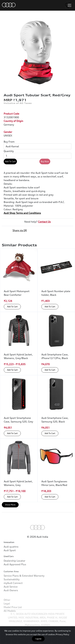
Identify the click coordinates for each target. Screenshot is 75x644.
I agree (38, 639)
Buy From (9, 142)
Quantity (9, 151)
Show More (10, 505)
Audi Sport (10, 561)
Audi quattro (11, 557)
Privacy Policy (62, 634)
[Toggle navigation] (70, 5)
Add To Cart (10, 161)
